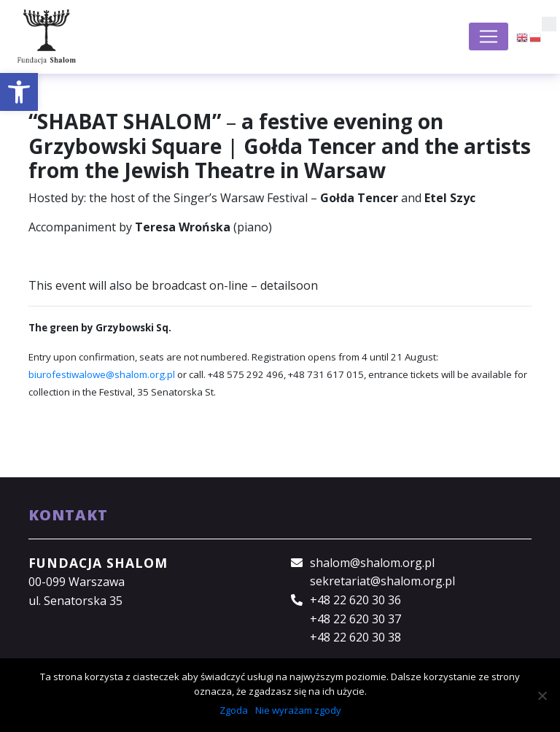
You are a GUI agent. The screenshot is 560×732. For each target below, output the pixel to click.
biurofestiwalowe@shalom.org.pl (102, 374)
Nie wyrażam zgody (298, 710)
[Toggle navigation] (489, 36)
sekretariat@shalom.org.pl (382, 581)
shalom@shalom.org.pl (372, 563)
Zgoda (234, 710)
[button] (19, 92)
